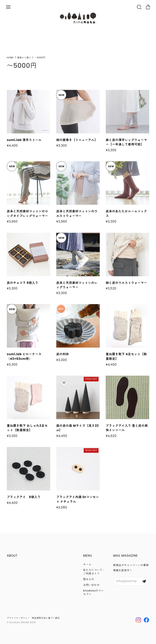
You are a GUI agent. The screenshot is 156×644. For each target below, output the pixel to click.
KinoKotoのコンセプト (94, 592)
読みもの (89, 579)
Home (10, 58)
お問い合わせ (91, 585)
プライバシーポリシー (18, 618)
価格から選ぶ (24, 58)
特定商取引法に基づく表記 (46, 618)
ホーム (87, 564)
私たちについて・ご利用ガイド (94, 572)
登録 (144, 581)
